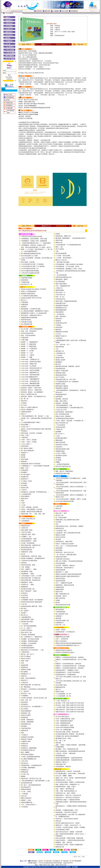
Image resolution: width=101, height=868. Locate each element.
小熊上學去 (25, 761)
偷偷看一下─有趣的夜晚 (29, 344)
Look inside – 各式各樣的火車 (30, 381)
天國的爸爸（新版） (27, 552)
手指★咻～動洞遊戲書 (28, 635)
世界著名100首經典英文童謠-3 (65, 652)
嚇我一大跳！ (25, 468)
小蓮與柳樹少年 (60, 353)
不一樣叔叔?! (25, 691)
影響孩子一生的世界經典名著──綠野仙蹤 (68, 664)
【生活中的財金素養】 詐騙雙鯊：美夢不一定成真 (71, 499)
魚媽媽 (58, 234)
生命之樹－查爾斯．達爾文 (64, 776)
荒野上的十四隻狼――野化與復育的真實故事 (69, 561)
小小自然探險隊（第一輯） (64, 694)
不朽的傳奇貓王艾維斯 (62, 830)
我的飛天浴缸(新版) (27, 622)
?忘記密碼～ (9, 77)
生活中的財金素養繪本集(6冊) (65, 501)
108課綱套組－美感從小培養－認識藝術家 (34, 241)
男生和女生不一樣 (27, 284)
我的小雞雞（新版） (27, 530)
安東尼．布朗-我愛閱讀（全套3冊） (32, 509)
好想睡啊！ (25, 472)
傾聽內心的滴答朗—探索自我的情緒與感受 (69, 574)
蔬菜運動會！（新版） (28, 574)
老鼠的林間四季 (60, 570)
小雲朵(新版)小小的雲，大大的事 (31, 576)
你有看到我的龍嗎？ (27, 646)
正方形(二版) (25, 774)
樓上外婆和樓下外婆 (62, 614)
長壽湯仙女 (25, 746)
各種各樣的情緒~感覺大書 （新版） (32, 606)
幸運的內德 (25, 598)
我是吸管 (58, 321)
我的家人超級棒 (60, 360)
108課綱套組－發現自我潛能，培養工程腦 (34, 239)
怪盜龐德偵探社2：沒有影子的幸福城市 (68, 672)
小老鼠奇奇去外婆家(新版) (29, 561)
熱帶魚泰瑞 (25, 772)
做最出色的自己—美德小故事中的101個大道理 (70, 709)
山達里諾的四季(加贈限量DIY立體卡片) (67, 645)
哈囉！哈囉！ (25, 661)
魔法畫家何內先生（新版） (64, 738)
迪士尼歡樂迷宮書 (27, 324)
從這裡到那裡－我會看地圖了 (65, 412)
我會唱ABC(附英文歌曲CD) (64, 650)
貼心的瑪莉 (25, 709)
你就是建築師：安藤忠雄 (63, 766)
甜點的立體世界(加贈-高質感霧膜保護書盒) (69, 643)
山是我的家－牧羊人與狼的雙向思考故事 (68, 533)
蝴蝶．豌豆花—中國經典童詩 (64, 471)
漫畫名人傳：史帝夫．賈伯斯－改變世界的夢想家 (71, 778)
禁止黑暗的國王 (60, 282)
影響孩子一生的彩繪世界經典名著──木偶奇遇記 (70, 666)
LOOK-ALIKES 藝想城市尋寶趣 (65, 727)
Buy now (81, 44)
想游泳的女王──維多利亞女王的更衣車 (68, 797)
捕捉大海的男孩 (60, 598)
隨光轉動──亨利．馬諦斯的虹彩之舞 (67, 749)
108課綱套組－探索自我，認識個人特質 (33, 245)
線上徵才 (10, 95)
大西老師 (58, 325)
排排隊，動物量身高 (27, 720)
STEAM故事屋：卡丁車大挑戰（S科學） (68, 266)
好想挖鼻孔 (59, 447)
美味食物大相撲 (60, 373)
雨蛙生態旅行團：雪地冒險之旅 (31, 580)
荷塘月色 (24, 676)
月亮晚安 (24, 403)
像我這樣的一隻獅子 (62, 279)
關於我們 (48, 11)
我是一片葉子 (25, 435)
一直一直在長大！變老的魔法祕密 (66, 555)
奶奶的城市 (25, 702)
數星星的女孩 (60, 528)
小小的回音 (59, 355)
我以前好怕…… (25, 763)
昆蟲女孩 (58, 821)
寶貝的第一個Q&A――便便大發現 (31, 388)
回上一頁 (77, 857)
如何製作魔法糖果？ (62, 438)
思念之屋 (24, 796)
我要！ (23, 501)
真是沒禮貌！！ (26, 425)
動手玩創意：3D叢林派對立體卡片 (32, 315)
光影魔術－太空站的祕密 (29, 643)
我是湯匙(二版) (26, 713)
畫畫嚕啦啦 (25, 587)
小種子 (23, 503)
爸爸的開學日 (60, 312)
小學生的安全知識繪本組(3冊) (30, 273)
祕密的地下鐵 (60, 847)
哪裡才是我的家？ (27, 798)
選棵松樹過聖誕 (26, 789)
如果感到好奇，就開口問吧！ (65, 541)
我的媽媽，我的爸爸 (62, 399)
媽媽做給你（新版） (27, 582)
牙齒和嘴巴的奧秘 (27, 278)
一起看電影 (25, 794)
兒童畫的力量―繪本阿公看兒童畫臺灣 (67, 736)
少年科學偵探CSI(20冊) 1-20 (30, 269)
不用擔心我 (59, 429)
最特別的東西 (60, 610)
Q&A (8, 100)
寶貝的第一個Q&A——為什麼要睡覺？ (32, 392)
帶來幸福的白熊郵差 (27, 754)
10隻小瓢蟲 (25, 340)
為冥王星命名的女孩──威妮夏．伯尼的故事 (69, 832)
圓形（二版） (60, 247)
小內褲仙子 (25, 735)
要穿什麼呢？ (25, 459)
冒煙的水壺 (25, 744)
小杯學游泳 (59, 338)
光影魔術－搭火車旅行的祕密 (30, 639)
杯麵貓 (58, 462)
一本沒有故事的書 (61, 275)
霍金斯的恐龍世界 (27, 550)
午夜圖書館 (25, 696)
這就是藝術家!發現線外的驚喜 (65, 418)
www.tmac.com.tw (17, 11)
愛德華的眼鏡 (60, 290)
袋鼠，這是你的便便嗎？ (29, 335)
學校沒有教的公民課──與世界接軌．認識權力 (70, 526)
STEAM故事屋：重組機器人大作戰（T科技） (69, 269)
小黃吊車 (24, 490)
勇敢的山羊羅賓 (60, 535)
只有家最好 (25, 807)
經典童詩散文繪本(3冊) (63, 473)
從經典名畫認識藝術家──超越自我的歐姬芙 (69, 758)
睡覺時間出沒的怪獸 (62, 332)
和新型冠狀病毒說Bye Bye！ (64, 277)
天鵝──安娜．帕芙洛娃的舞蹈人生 (66, 791)
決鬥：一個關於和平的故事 (64, 583)
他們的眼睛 (59, 548)
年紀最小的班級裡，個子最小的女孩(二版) (34, 698)
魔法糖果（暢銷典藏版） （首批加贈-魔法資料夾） (71, 238)
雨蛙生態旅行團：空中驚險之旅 (31, 578)
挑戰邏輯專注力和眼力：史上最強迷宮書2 (34, 313)
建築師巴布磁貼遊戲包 (28, 294)
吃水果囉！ (25, 485)
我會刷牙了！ (25, 453)
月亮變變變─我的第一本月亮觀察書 (32, 600)
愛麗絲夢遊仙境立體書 (62, 637)
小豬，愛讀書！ (26, 567)
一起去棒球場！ (60, 314)
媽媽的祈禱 (25, 730)
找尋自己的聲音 (26, 715)
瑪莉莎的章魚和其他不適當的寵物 (31, 602)
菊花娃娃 (24, 563)
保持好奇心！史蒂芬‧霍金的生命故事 (67, 819)
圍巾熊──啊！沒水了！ (28, 654)
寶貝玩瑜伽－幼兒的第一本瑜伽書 (31, 433)
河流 (57, 524)
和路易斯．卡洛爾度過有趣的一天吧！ (67, 810)
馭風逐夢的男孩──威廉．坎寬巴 (65, 787)
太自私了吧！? (26, 427)
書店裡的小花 (60, 351)
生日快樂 (58, 460)
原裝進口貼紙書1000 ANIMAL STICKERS (34, 289)
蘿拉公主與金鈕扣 (61, 641)
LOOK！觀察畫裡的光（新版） (65, 725)
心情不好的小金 (60, 295)
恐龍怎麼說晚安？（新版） (29, 541)
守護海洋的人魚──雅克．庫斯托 (65, 793)
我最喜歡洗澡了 (26, 526)
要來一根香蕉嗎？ (61, 316)
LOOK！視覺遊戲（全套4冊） (30, 507)
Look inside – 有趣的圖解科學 (30, 379)
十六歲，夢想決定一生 (62, 701)
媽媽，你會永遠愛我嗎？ (29, 678)
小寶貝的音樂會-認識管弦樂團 (30, 386)
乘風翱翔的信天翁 (61, 308)
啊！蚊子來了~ (60, 434)
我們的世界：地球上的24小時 (65, 552)
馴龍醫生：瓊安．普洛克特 (64, 842)
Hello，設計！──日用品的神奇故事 (66, 546)
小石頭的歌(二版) (61, 531)
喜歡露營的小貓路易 (62, 388)
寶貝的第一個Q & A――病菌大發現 (31, 390)
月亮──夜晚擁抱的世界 (63, 286)
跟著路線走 (25, 667)
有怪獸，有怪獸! (61, 630)
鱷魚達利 (58, 329)
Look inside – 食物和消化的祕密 (31, 362)
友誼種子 (24, 613)
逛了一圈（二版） (61, 741)
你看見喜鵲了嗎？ (61, 764)
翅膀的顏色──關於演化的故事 (65, 585)
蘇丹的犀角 (59, 550)
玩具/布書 (65, 11)
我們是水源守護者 (61, 557)
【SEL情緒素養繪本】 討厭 (64, 405)
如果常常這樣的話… (27, 630)
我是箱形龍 (25, 717)
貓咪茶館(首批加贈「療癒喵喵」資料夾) (68, 366)
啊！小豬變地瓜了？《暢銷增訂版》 (32, 637)
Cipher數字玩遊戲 (27, 322)
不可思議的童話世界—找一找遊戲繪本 (67, 382)
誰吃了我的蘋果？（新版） (29, 591)
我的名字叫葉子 (26, 659)
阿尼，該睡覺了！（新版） (29, 569)
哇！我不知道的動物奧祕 (29, 626)
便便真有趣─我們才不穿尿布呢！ (31, 464)
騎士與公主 (25, 615)
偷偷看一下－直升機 (27, 351)
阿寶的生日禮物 (26, 669)
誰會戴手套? (25, 477)
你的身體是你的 (60, 369)
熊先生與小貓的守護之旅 (63, 466)
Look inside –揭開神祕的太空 (30, 372)
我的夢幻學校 (60, 358)
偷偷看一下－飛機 (27, 357)
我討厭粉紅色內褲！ (62, 455)
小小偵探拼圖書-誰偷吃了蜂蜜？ (31, 422)
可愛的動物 (25, 302)
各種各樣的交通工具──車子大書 (65, 379)
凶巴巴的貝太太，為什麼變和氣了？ (32, 707)
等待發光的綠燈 (60, 427)
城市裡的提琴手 (26, 787)
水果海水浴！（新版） (28, 584)
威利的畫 (58, 618)
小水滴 (23, 505)
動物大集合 (25, 498)
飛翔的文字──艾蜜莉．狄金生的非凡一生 (68, 825)
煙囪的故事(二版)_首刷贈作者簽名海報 (67, 520)
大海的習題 (59, 506)
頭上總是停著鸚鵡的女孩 (29, 759)
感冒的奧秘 (25, 280)
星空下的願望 (60, 249)
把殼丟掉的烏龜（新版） (29, 565)
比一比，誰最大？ (27, 628)
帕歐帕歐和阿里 (60, 687)
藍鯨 (22, 733)
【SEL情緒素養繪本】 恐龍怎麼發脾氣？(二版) (35, 781)
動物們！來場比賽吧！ (62, 371)
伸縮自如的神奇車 (61, 375)
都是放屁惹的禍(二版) (28, 547)
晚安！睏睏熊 (25, 752)
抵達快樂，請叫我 (61, 596)
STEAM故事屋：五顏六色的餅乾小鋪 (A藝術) (69, 264)
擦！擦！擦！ (25, 399)
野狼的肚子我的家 (27, 739)
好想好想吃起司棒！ (62, 323)
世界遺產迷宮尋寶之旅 (28, 750)
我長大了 (24, 414)
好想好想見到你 (60, 299)
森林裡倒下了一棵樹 (62, 572)
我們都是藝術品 (60, 756)
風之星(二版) (59, 515)
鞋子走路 (24, 405)
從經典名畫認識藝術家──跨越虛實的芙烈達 (69, 760)
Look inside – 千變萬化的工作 (30, 359)
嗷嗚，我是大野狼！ (62, 401)
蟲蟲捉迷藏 (25, 665)
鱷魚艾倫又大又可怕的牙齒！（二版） (33, 650)
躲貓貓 (23, 776)
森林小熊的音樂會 (61, 284)
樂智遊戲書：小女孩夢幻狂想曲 (31, 309)
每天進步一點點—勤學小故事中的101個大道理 (70, 705)
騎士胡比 (24, 608)
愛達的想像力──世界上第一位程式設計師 (68, 795)
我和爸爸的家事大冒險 (62, 449)
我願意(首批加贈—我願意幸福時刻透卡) (68, 576)
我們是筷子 (59, 319)
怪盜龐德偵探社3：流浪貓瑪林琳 (66, 675)
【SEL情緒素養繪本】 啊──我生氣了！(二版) (35, 416)
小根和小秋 (25, 528)
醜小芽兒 (58, 364)
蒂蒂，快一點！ (60, 297)
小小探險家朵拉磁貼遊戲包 (29, 296)
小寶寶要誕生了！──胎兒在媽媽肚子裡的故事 (35, 466)
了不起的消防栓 (60, 425)
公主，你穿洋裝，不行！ (63, 345)
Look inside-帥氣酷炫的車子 (30, 377)
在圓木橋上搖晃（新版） (29, 534)
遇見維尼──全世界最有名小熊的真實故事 (34, 689)
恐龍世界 (24, 307)
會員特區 (39, 11)
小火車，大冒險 (26, 792)
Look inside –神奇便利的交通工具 (31, 368)
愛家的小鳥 (59, 243)
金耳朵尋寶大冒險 (61, 685)
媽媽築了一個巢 (26, 800)
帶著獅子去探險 (60, 384)
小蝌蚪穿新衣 (25, 652)
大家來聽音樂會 (60, 612)
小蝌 (57, 251)
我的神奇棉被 (60, 347)
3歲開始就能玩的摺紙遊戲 (29, 318)
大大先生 (58, 334)
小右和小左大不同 (61, 410)
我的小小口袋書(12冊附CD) (29, 407)
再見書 (23, 457)
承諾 (22, 663)
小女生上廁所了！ (27, 444)
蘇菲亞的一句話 (26, 693)
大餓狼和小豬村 (26, 741)
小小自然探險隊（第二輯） (64, 696)
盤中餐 (58, 603)
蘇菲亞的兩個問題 (61, 253)
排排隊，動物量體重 (27, 722)
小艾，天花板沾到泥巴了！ (29, 805)
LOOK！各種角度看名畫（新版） (66, 719)
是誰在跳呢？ (25, 446)
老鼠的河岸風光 (60, 579)
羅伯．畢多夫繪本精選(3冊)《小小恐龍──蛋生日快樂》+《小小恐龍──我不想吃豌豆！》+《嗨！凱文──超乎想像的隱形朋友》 (37, 249)
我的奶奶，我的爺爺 (62, 403)
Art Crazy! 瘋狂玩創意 (62, 717)
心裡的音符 (25, 683)
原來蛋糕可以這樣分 (62, 445)
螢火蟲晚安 (25, 672)
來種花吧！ (25, 461)
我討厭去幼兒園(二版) (28, 589)
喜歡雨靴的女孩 (26, 724)
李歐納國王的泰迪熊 (62, 306)
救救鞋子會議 (60, 692)
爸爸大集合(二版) (26, 632)
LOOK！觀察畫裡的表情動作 (64, 721)
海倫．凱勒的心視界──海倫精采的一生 (68, 784)
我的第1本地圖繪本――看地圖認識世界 (33, 558)
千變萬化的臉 (25, 282)
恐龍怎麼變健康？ (27, 711)
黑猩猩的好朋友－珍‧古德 (63, 780)
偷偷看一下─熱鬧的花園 (29, 346)
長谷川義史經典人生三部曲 (29, 256)
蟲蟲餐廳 (58, 432)
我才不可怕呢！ (60, 377)
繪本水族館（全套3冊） (28, 262)
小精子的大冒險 (26, 532)
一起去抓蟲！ (25, 624)
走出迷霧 (58, 522)
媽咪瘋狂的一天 (26, 674)
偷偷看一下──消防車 (28, 355)
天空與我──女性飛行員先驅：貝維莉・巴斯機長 (70, 827)
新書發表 (10, 105)
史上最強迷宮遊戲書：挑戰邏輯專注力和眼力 (35, 311)
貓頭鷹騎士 (59, 362)
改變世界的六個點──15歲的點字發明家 (68, 800)
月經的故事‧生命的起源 (63, 559)
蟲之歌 (23, 554)
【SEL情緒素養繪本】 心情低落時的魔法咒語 (69, 408)
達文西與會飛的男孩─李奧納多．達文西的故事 (70, 734)
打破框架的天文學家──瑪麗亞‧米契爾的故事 (69, 845)
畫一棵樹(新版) (26, 687)
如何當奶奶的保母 (27, 783)
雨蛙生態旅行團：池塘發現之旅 (31, 545)
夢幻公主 (24, 300)
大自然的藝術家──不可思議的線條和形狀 (68, 245)
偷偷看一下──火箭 (27, 353)
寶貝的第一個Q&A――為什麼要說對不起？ (34, 396)
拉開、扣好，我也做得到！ (29, 331)
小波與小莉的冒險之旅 (28, 519)
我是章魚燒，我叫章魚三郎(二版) (31, 778)
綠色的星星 (59, 327)
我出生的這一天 (60, 292)
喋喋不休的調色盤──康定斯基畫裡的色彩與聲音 (70, 751)
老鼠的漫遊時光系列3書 (63, 605)
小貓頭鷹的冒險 (26, 617)
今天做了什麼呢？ (61, 453)
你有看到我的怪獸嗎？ (28, 648)
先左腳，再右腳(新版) (28, 543)
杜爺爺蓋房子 (60, 623)
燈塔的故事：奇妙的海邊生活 (65, 568)
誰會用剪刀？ (25, 479)
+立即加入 (9, 79)
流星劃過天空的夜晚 (27, 737)
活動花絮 (10, 108)
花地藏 (58, 600)
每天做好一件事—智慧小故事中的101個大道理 (70, 703)
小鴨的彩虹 (25, 437)
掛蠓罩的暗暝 (60, 589)
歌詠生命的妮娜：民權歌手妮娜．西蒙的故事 (69, 838)
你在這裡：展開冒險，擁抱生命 (65, 565)
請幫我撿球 (59, 397)
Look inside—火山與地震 (29, 366)
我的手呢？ (25, 401)
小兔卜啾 (24, 604)
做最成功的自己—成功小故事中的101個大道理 (70, 712)
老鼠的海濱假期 (60, 581)
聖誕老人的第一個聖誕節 (63, 416)
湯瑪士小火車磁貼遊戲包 (29, 291)
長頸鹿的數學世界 (61, 394)
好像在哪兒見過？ (61, 303)
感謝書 (23, 455)
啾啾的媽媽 (59, 440)
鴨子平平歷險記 (26, 656)
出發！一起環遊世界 (62, 639)
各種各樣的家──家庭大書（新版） (32, 556)
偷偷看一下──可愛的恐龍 (29, 349)
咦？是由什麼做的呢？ (28, 451)
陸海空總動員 (25, 496)
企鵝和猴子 (59, 616)
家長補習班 (25, 704)
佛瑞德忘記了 (25, 770)
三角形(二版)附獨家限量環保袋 (31, 757)
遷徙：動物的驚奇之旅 (62, 594)
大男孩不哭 (59, 288)
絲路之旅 (58, 508)
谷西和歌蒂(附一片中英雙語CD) (65, 632)
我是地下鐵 (59, 592)
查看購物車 (74, 11)
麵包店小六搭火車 (61, 260)
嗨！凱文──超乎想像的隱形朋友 (31, 785)
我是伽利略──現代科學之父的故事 (66, 812)
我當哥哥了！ (25, 680)
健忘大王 (58, 689)
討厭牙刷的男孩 (26, 728)
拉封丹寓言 (25, 595)
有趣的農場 (25, 304)
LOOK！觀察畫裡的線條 (63, 723)
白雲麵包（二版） (27, 537)
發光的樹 (58, 539)
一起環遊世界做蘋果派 (62, 464)
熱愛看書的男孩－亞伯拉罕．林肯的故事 (68, 771)
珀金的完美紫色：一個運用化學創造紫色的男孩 (70, 840)
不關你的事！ (25, 338)
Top (83, 857)
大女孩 (58, 436)
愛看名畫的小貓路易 (62, 386)
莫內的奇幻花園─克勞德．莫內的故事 (67, 732)
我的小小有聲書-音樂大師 (29, 394)
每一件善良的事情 (61, 518)
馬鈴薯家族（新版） (27, 571)
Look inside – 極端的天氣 (29, 364)
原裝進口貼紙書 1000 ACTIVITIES (31, 298)
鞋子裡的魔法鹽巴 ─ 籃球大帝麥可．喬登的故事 (70, 773)
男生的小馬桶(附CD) (27, 410)
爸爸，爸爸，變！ (27, 700)
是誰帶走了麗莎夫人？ (62, 762)
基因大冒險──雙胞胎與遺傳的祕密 (66, 301)
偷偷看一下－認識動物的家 (29, 342)
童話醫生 (58, 458)
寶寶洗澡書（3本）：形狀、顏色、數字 (33, 514)
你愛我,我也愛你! (26, 412)
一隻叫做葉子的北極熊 (62, 262)
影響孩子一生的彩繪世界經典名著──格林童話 (70, 657)
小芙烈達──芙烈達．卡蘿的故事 (65, 753)
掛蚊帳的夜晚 (60, 587)
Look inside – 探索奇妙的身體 (30, 375)
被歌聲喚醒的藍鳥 (61, 310)
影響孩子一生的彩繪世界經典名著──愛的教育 (70, 668)
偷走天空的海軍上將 (62, 423)
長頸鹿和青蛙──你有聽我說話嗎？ (32, 765)
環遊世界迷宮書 (26, 320)
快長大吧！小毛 (60, 625)
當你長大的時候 (60, 537)
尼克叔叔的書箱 (60, 563)
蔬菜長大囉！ (25, 488)
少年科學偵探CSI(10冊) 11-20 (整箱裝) (33, 266)
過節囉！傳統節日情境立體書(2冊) (32, 512)
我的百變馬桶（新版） (28, 619)
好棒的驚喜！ (25, 470)
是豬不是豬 (59, 240)
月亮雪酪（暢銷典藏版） (29, 768)
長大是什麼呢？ (26, 475)
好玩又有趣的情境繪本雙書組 (30, 271)
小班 (57, 349)
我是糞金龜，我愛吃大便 (63, 236)
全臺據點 (56, 11)
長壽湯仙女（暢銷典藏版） (29, 748)
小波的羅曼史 (25, 521)
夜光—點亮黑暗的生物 (62, 414)
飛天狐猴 (24, 726)
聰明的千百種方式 (61, 336)
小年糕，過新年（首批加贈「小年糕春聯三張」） (71, 421)
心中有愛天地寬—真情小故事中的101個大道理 (70, 707)
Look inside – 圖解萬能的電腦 (30, 383)
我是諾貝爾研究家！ (27, 802)
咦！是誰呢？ (25, 611)
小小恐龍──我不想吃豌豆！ (64, 258)
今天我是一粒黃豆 (27, 481)
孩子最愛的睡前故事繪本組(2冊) (31, 254)
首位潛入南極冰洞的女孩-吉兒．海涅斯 (67, 823)
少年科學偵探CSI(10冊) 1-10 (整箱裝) (32, 264)
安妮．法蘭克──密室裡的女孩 (65, 789)
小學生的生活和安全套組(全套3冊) (32, 236)
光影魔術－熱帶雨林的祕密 (29, 641)
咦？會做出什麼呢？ (27, 448)
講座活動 (10, 103)
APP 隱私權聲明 (76, 861)
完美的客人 (25, 593)
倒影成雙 (58, 743)
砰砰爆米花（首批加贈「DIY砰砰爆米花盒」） (35, 492)
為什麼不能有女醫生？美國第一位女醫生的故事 (70, 782)
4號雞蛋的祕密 (60, 451)
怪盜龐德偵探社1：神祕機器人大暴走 (67, 670)
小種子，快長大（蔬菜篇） (29, 440)
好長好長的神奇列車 (27, 333)
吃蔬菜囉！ (25, 483)
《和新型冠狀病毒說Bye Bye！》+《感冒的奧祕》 (36, 243)
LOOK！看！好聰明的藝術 (63, 730)
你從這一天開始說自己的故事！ (65, 544)
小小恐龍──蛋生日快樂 (63, 256)
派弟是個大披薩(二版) (62, 620)
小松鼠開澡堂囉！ (27, 494)
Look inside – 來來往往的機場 (30, 370)
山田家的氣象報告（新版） (29, 539)
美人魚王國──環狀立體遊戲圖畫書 (32, 329)
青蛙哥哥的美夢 (60, 442)
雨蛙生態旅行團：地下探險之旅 (31, 685)
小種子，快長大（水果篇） (29, 442)
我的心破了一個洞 (61, 513)
